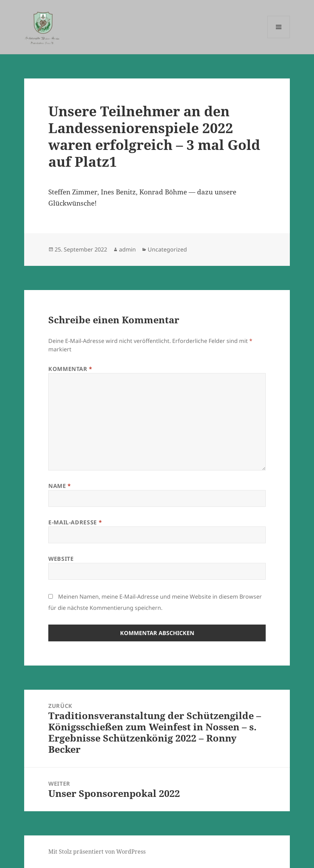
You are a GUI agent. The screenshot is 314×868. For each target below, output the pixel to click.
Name (60, 486)
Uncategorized (167, 249)
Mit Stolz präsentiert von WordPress (97, 852)
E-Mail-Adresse (75, 522)
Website (61, 559)
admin (127, 249)
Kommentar (70, 369)
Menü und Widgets (279, 38)
